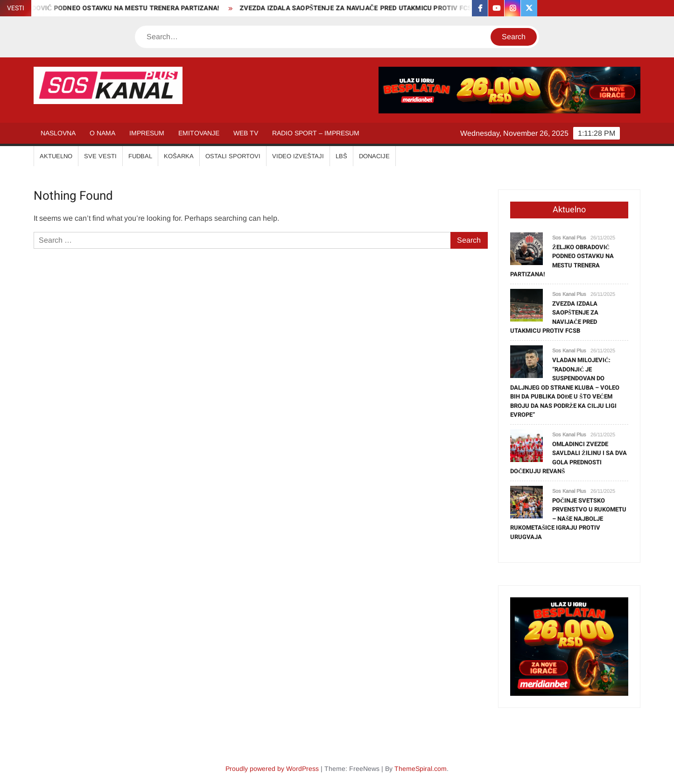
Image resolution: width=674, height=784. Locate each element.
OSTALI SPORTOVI (233, 156)
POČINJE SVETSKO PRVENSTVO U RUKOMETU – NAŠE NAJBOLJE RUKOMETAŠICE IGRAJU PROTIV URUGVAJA (568, 519)
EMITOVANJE (199, 133)
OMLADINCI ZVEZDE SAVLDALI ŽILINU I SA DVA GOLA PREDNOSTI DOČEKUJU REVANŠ (569, 458)
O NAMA (102, 133)
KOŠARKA (179, 156)
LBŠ (341, 156)
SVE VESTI (100, 156)
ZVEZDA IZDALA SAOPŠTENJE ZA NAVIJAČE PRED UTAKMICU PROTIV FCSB (362, 8)
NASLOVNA (58, 133)
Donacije (374, 156)
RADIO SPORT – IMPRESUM (316, 133)
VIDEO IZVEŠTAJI (298, 156)
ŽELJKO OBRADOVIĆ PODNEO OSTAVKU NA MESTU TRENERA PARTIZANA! (562, 261)
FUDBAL (140, 156)
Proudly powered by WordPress (272, 769)
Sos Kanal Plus (569, 238)
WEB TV (246, 133)
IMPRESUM (147, 133)
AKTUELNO (56, 156)
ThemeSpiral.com (421, 769)
